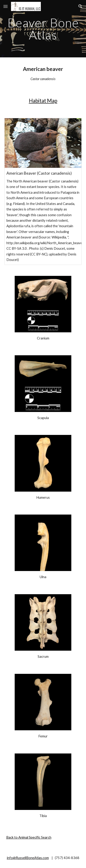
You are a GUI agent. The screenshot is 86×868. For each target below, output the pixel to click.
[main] (43, 29)
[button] (6, 6)
